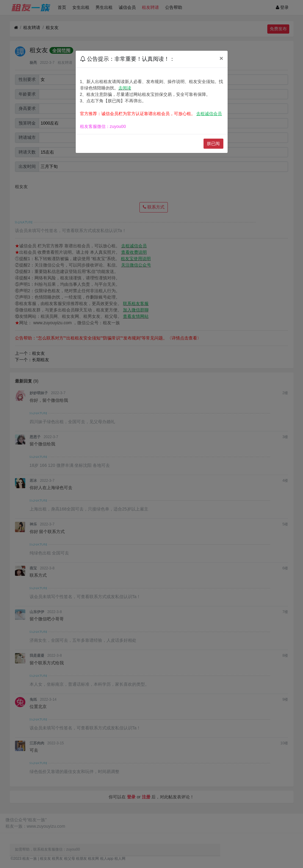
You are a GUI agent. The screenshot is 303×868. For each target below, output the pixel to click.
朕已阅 (213, 143)
